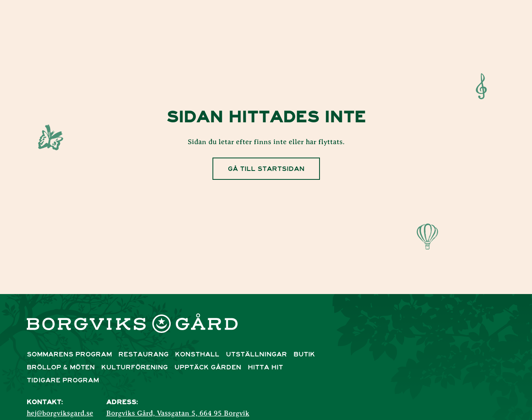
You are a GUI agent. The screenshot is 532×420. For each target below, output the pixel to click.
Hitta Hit (265, 367)
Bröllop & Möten (61, 367)
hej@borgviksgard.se (60, 414)
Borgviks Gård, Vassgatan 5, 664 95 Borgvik (178, 414)
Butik (304, 354)
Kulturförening (135, 367)
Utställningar (256, 354)
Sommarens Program (69, 354)
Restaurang (144, 354)
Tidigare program (63, 380)
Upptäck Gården (208, 367)
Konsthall (197, 354)
